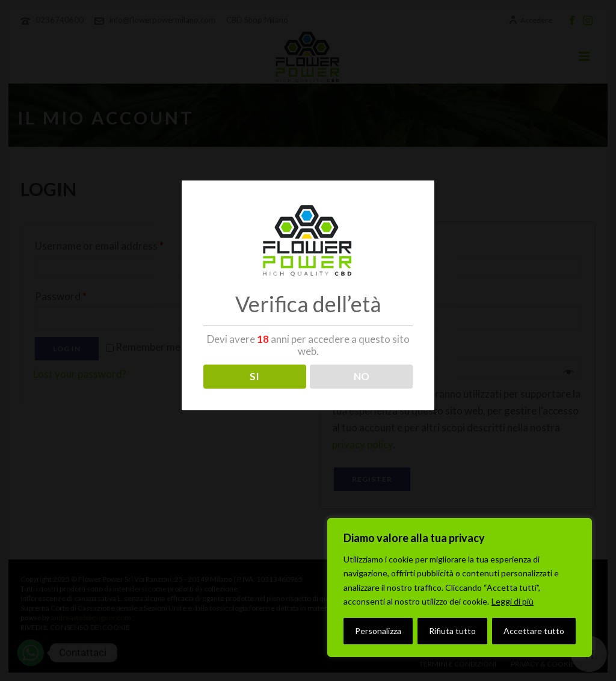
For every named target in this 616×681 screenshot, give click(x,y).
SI (254, 376)
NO (362, 376)
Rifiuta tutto (452, 631)
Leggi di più (513, 601)
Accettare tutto (534, 631)
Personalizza (378, 631)
